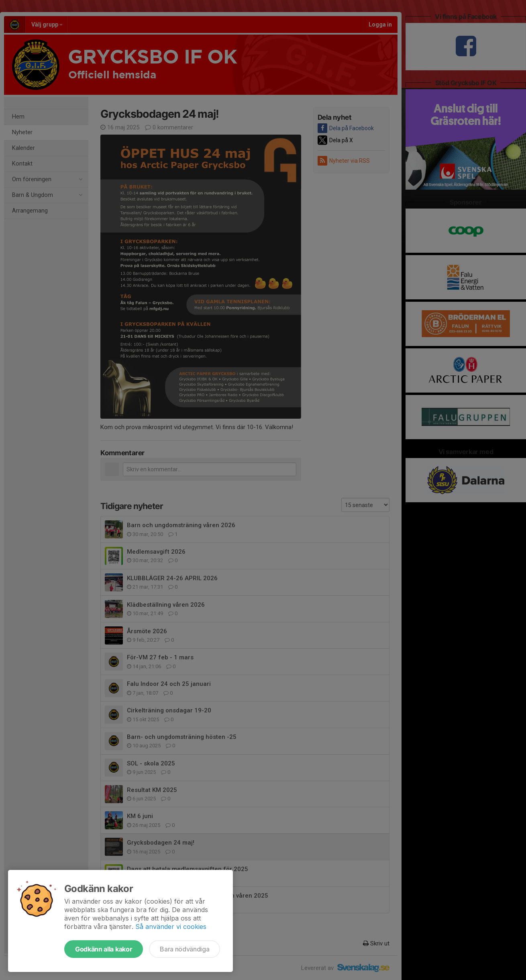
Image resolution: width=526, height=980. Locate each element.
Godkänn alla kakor (104, 949)
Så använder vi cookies (171, 927)
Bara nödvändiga (185, 949)
